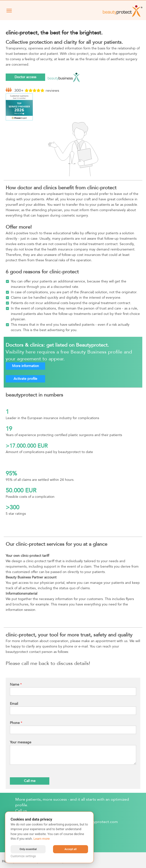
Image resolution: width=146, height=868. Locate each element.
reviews (52, 90)
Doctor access (25, 77)
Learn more (42, 839)
